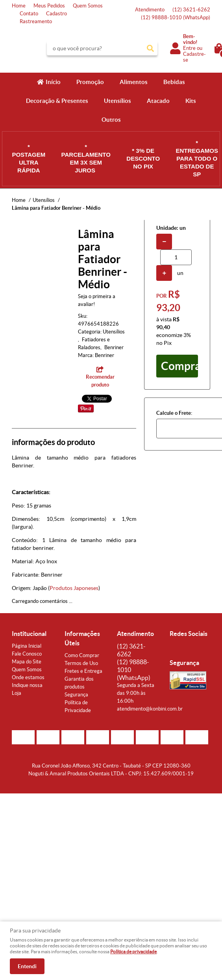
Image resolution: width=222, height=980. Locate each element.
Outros (111, 120)
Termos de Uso (81, 663)
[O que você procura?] (150, 48)
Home (19, 6)
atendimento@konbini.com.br (150, 709)
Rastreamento (36, 21)
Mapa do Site (27, 662)
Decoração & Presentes (57, 101)
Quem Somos (88, 6)
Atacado (158, 101)
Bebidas (174, 82)
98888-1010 (176, 17)
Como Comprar (82, 655)
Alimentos (134, 82)
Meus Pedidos (49, 6)
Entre (189, 48)
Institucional (29, 634)
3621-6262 (191, 10)
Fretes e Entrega (83, 671)
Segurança (76, 695)
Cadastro (56, 14)
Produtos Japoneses (74, 588)
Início (53, 82)
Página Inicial (27, 646)
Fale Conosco (27, 654)
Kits (191, 101)
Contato (29, 14)
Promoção (90, 82)
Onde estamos (28, 677)
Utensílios (117, 101)
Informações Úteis (82, 638)
